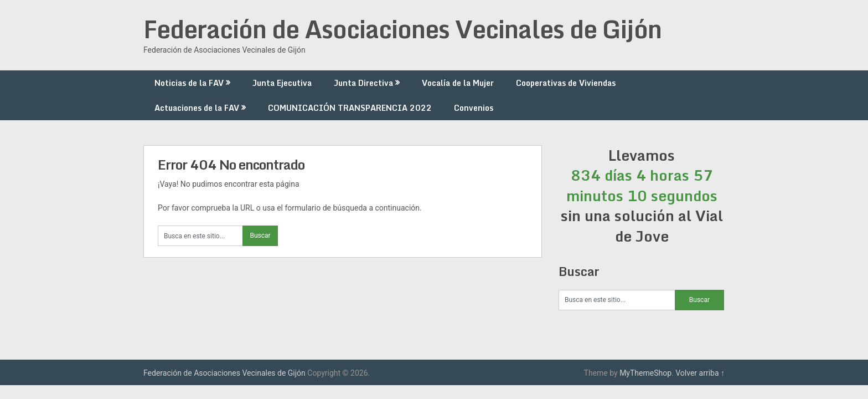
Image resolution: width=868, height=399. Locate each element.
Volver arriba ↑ (700, 373)
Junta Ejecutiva (282, 83)
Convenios (474, 108)
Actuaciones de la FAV (197, 108)
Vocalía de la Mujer (458, 83)
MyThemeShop (645, 373)
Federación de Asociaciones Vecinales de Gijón (402, 29)
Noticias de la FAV (189, 83)
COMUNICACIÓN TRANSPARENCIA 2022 (350, 108)
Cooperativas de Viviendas (566, 83)
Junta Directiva (363, 83)
